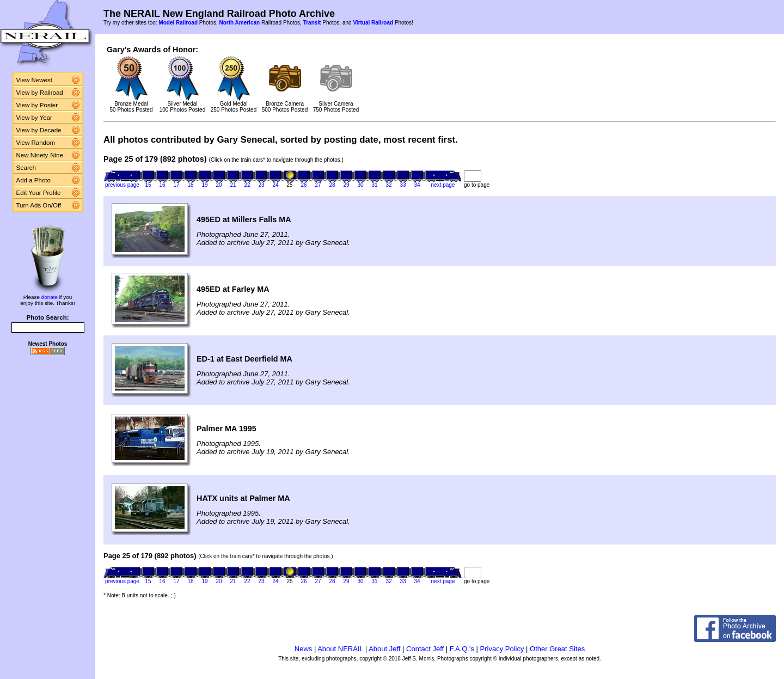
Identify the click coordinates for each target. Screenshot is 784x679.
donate (50, 297)
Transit (312, 23)
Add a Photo (33, 180)
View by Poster (37, 105)
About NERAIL (340, 649)
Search (26, 168)
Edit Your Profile (39, 193)
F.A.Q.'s (462, 649)
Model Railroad (178, 23)
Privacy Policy (502, 649)
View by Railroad (40, 93)
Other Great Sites (557, 649)
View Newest (34, 80)
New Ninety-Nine (40, 155)
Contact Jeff (425, 649)
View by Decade (39, 130)
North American (239, 23)
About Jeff (384, 649)
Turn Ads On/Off (39, 205)
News (304, 649)
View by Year (34, 118)
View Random (36, 143)
